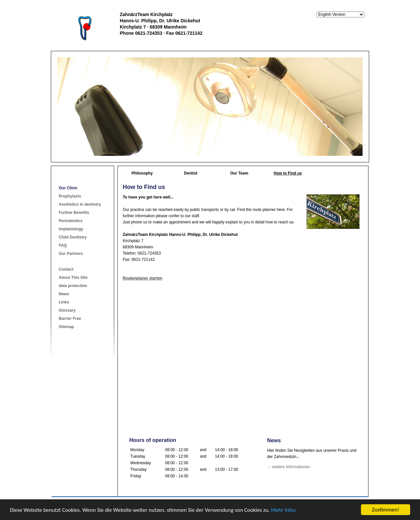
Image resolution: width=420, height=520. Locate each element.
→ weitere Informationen (289, 467)
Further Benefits (74, 213)
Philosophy (142, 173)
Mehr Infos (283, 510)
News (64, 294)
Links (64, 302)
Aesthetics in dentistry (80, 204)
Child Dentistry (73, 237)
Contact (66, 269)
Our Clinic (68, 188)
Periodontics (71, 221)
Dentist (191, 173)
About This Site (73, 278)
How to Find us (288, 173)
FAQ (63, 245)
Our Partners (71, 254)
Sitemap (66, 327)
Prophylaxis (70, 196)
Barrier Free (70, 319)
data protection (73, 286)
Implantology (71, 229)
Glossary (67, 310)
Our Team (239, 173)
